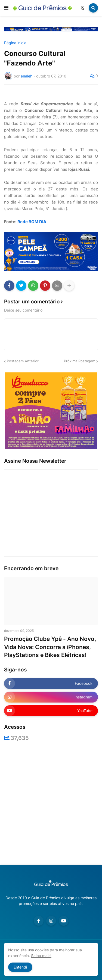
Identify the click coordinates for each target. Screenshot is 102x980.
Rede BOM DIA (32, 222)
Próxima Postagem (80, 361)
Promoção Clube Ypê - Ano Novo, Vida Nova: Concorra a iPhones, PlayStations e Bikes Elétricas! (50, 647)
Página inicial (16, 43)
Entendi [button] (20, 967)
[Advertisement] (51, 803)
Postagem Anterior (23, 361)
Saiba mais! (41, 956)
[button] (6, 8)
